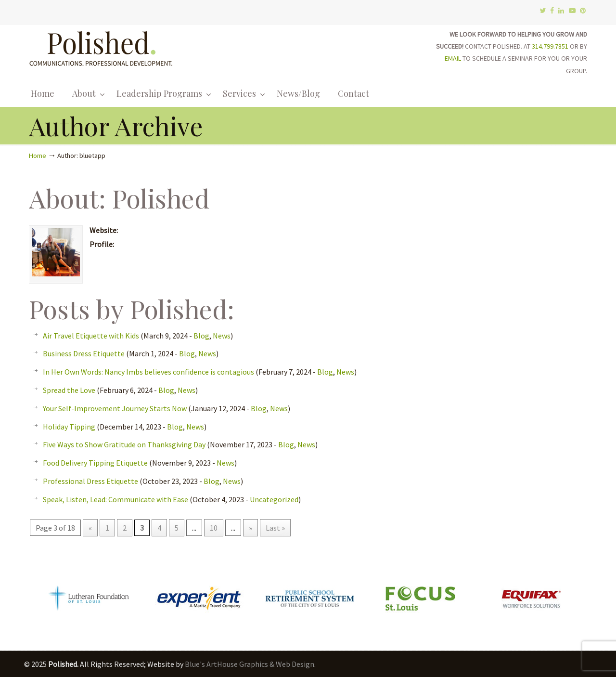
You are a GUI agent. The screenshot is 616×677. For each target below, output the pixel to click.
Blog (201, 336)
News (222, 336)
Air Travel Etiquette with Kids (91, 336)
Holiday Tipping (69, 427)
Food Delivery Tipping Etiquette (95, 463)
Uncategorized (274, 499)
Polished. (101, 47)
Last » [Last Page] (275, 528)
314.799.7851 (550, 46)
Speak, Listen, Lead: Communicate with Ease (115, 499)
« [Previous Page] (90, 528)
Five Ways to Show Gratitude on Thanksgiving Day (124, 444)
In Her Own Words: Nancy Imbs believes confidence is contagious (148, 372)
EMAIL (453, 58)
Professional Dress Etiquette (90, 481)
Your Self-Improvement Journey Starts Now (115, 408)
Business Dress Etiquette (84, 353)
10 (214, 528)
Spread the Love (69, 390)
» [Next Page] (250, 528)
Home (38, 156)
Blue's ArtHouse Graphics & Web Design (250, 664)
